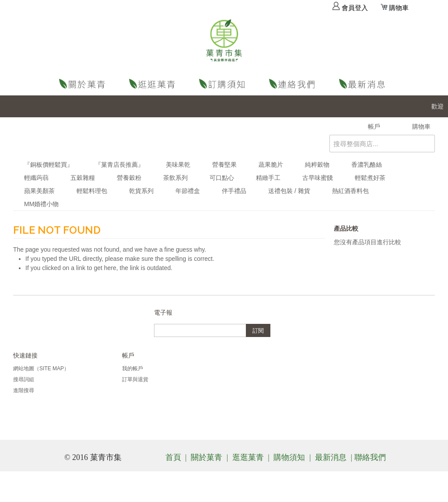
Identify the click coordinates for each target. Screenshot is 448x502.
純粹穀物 (317, 165)
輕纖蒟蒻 (36, 178)
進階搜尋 (24, 390)
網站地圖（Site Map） (41, 369)
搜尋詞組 (24, 379)
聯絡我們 (294, 84)
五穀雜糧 (83, 178)
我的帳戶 (133, 369)
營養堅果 (224, 165)
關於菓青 (84, 84)
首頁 (173, 457)
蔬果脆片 (271, 165)
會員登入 (350, 8)
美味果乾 (178, 165)
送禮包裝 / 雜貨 (289, 191)
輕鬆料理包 (92, 191)
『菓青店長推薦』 (119, 165)
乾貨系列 (141, 191)
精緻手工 (268, 178)
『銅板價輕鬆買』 (49, 165)
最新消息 (364, 84)
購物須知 (224, 84)
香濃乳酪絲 (367, 165)
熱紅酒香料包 (350, 191)
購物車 (395, 8)
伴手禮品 (234, 191)
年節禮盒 (188, 191)
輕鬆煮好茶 (370, 178)
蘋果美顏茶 (39, 191)
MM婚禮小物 (41, 204)
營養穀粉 (129, 178)
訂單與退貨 (135, 379)
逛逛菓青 (154, 84)
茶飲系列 (175, 178)
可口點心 (222, 178)
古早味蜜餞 (318, 178)
